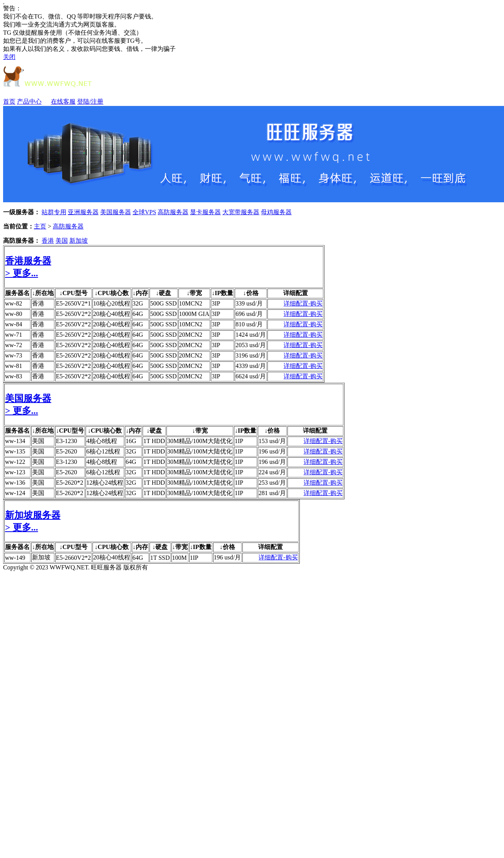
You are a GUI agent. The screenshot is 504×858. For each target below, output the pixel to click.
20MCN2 (191, 335)
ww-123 (15, 472)
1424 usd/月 (251, 335)
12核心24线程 (105, 483)
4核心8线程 (102, 441)
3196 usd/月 (251, 355)
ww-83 (13, 376)
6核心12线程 (103, 451)
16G (131, 441)
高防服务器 (173, 212)
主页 (40, 226)
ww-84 (13, 324)
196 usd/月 (272, 451)
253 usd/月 (272, 483)
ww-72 (13, 345)
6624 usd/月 (251, 376)
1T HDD (154, 441)
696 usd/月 (249, 314)
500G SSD (164, 303)
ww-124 (15, 493)
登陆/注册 (90, 102)
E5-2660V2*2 (73, 558)
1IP (239, 441)
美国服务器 (116, 212)
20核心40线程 (112, 314)
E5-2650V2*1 (73, 303)
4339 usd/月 (251, 366)
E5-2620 (66, 451)
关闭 (9, 57)
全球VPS (144, 212)
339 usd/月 (249, 303)
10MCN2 (191, 303)
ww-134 (15, 441)
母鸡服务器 (276, 212)
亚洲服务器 (83, 212)
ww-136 (15, 483)
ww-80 (13, 314)
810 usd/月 (249, 324)
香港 (48, 241)
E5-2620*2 (70, 483)
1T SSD (160, 558)
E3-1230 (66, 441)
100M (180, 558)
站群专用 (54, 212)
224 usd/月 (272, 472)
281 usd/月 (272, 493)
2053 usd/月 (251, 345)
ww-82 (13, 303)
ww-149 (15, 558)
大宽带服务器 (241, 212)
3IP (216, 303)
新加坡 (79, 241)
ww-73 (13, 355)
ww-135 (15, 451)
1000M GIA (194, 314)
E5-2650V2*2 (73, 314)
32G (138, 303)
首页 (9, 102)
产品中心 (33, 102)
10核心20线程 (112, 303)
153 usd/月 (272, 441)
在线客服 (63, 102)
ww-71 (13, 335)
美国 (62, 241)
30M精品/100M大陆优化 (200, 441)
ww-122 (15, 462)
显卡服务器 (205, 212)
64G (138, 314)
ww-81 (13, 366)
